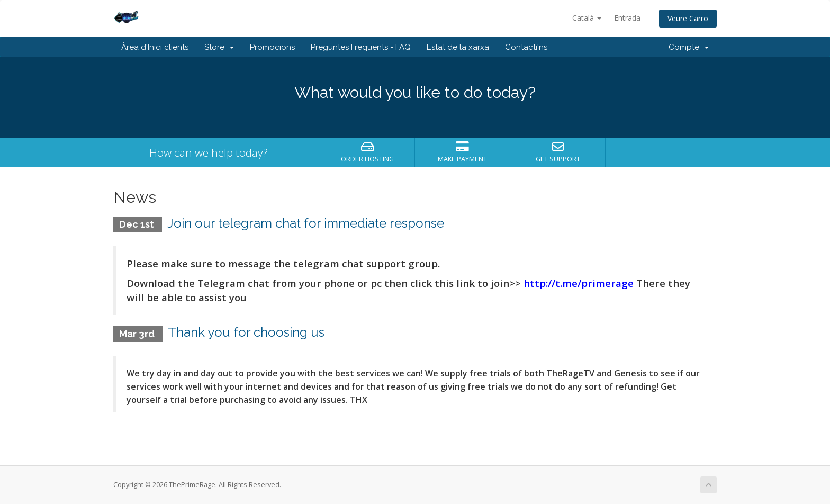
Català (587, 18)
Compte (689, 47)
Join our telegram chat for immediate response (306, 223)
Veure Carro (688, 18)
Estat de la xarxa (458, 47)
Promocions (272, 47)
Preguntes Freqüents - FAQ (361, 47)
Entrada (627, 18)
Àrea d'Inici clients (155, 47)
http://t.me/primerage (579, 283)
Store (219, 47)
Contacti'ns (526, 47)
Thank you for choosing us (246, 332)
